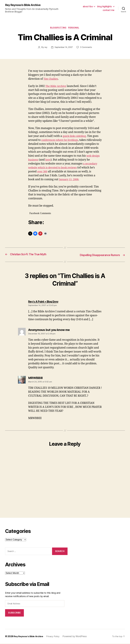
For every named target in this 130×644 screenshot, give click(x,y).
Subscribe (14, 613)
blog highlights (104, 6)
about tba (88, 6)
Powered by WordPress (78, 637)
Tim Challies (51, 80)
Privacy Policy (55, 637)
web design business (41, 160)
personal (75, 28)
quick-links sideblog (75, 137)
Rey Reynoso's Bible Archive (25, 5)
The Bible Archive (57, 87)
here (64, 160)
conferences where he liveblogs (61, 141)
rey (45, 48)
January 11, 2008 (82, 180)
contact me (109, 10)
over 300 (57, 172)
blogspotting (58, 28)
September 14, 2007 (64, 48)
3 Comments (87, 48)
